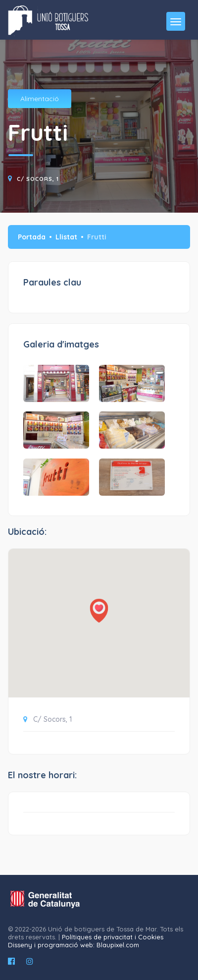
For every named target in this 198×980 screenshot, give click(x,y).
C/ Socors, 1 (38, 179)
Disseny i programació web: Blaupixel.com (74, 945)
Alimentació (40, 99)
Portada (32, 237)
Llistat (66, 237)
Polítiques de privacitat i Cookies (113, 937)
